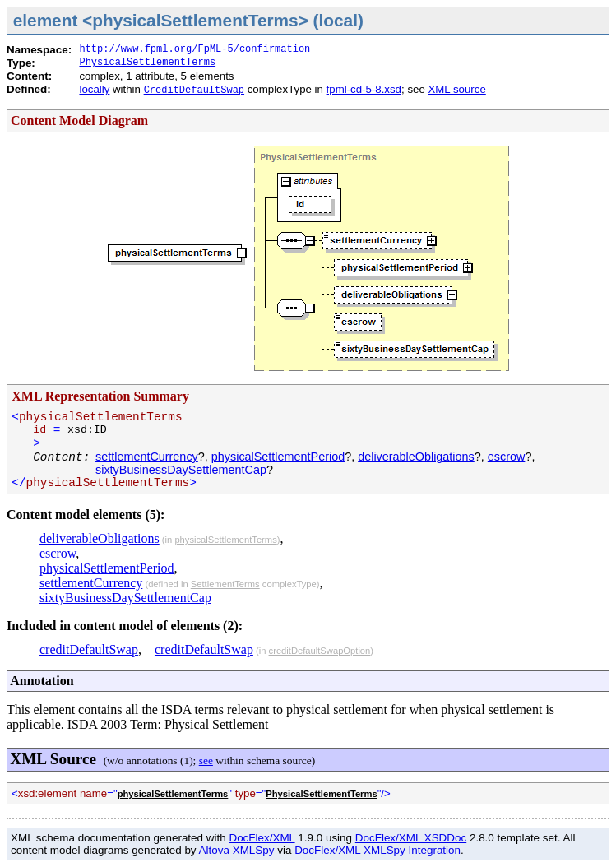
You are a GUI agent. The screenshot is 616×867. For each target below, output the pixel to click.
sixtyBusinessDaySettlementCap (181, 470)
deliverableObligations (416, 457)
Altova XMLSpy (237, 850)
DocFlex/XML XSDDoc (411, 838)
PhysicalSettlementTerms (147, 63)
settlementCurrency (147, 457)
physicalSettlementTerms (225, 540)
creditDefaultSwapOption (320, 651)
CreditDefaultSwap (194, 90)
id (39, 430)
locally (94, 89)
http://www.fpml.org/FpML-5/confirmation (195, 49)
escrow (507, 457)
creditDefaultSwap (89, 649)
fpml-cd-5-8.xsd (364, 89)
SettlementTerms (225, 584)
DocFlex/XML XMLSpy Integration (377, 850)
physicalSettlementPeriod (278, 457)
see (206, 760)
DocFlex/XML (262, 838)
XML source (456, 89)
